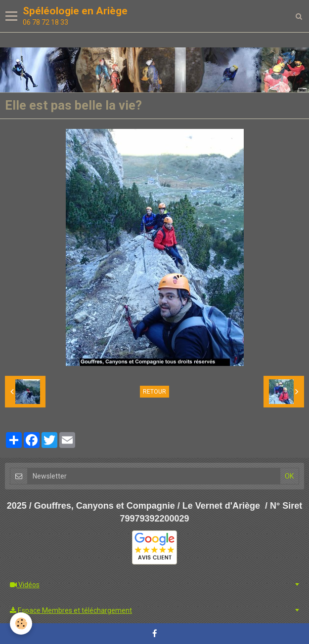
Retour (154, 392)
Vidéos (25, 585)
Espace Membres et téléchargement (71, 610)
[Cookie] (21, 624)
